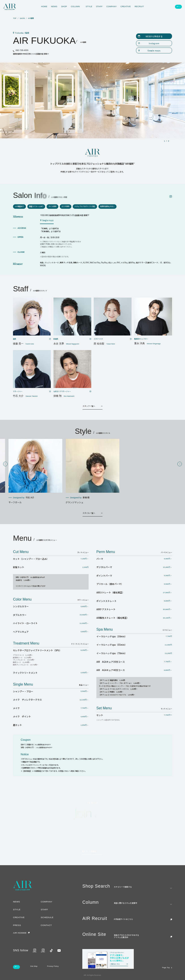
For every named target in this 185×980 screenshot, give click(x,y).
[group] (35, 472)
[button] (5, 464)
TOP (15, 18)
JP (178, 7)
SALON (22, 18)
